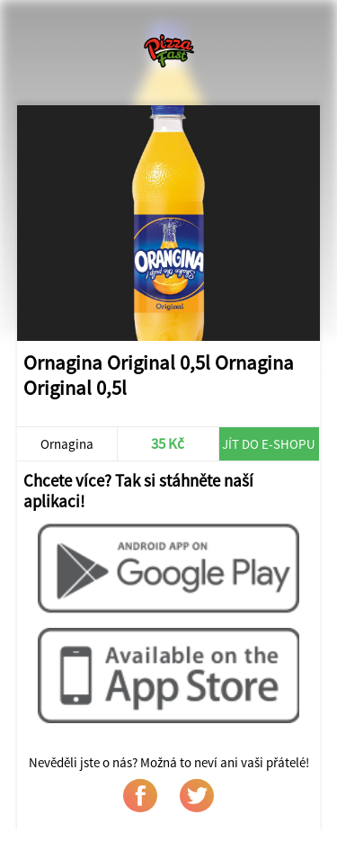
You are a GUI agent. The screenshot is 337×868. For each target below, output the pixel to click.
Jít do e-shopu (269, 444)
